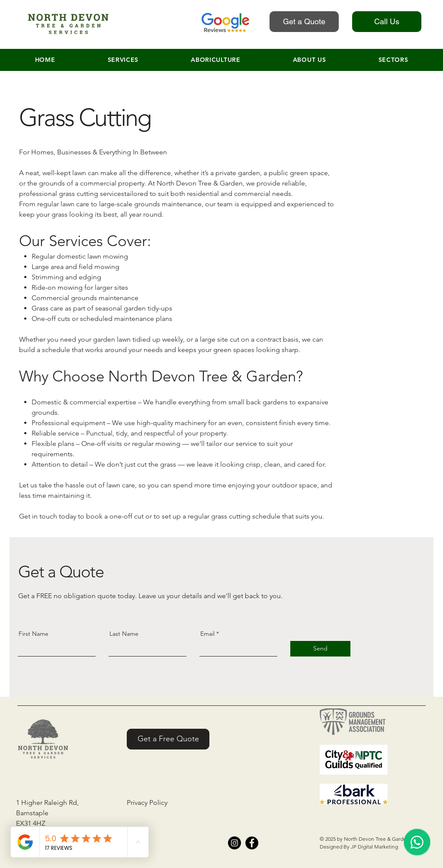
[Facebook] (252, 843)
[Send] (320, 649)
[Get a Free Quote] (168, 739)
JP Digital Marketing (374, 847)
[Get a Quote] (304, 22)
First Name (34, 634)
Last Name (124, 634)
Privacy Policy (147, 802)
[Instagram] (234, 843)
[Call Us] (387, 22)
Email (207, 634)
